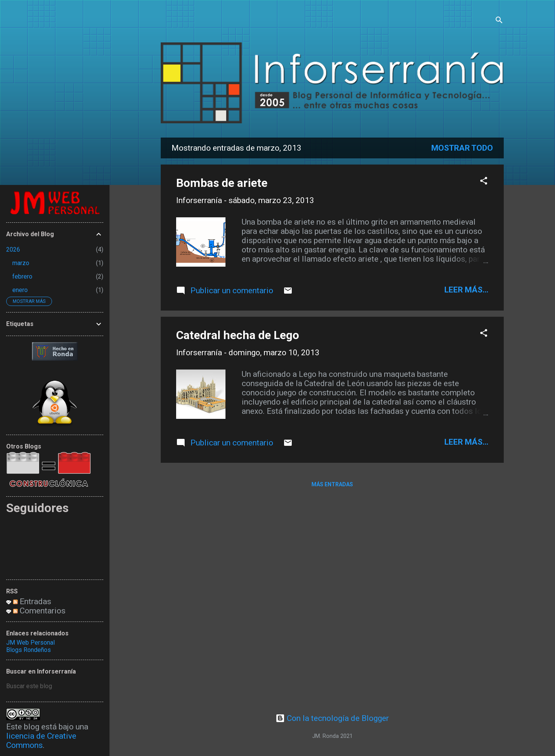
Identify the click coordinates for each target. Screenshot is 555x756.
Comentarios (39, 611)
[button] (484, 182)
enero (20, 290)
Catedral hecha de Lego (238, 335)
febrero (22, 276)
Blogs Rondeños (29, 650)
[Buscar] (499, 21)
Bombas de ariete (222, 183)
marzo (21, 263)
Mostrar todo (462, 148)
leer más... (466, 290)
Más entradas (332, 484)
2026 (13, 249)
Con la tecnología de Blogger (332, 718)
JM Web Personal (30, 643)
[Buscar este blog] (55, 686)
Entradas (32, 601)
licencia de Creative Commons (41, 741)
